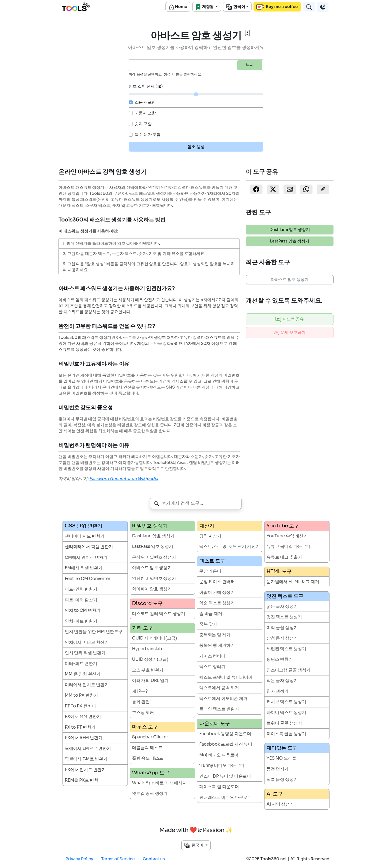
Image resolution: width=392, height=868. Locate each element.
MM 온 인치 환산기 (83, 674)
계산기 (207, 526)
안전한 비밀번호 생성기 (154, 578)
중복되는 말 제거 (215, 635)
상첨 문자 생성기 (282, 638)
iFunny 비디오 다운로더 (222, 765)
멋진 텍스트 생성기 (284, 617)
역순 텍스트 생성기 (217, 603)
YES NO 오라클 (281, 758)
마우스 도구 (145, 727)
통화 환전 (141, 702)
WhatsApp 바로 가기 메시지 (159, 783)
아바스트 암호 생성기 (290, 280)
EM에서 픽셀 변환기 (84, 568)
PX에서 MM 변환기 (83, 717)
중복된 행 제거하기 (217, 645)
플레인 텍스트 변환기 (219, 709)
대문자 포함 (145, 113)
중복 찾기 (208, 624)
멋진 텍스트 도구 (285, 596)
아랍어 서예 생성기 (217, 592)
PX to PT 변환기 (80, 727)
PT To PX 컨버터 (80, 706)
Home (178, 7)
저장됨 (205, 7)
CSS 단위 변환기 (84, 526)
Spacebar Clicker (150, 737)
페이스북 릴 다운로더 (219, 787)
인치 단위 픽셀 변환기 (85, 653)
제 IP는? (140, 691)
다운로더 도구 (215, 724)
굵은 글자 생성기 (282, 606)
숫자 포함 (143, 124)
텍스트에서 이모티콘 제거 (223, 699)
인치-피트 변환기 (81, 621)
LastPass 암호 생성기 (290, 241)
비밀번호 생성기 (150, 526)
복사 (250, 65)
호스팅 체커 (143, 713)
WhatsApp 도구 (151, 773)
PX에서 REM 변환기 (84, 738)
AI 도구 (275, 794)
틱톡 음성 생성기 (282, 779)
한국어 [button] (194, 845)
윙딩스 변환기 (280, 659)
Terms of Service (118, 859)
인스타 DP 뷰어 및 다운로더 (225, 776)
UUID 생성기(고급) (150, 659)
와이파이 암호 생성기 (152, 589)
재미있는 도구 (282, 748)
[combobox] (196, 503)
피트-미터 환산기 (81, 600)
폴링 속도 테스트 (148, 758)
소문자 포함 (145, 102)
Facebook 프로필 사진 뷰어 (226, 744)
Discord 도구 (147, 603)
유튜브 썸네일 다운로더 (288, 546)
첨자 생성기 (277, 691)
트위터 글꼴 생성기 (284, 723)
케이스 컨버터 (212, 656)
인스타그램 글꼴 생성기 (288, 670)
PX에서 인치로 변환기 (85, 770)
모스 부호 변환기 (148, 670)
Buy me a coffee (277, 7)
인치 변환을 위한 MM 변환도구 (94, 632)
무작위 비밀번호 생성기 (154, 557)
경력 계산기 (210, 536)
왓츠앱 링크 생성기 (150, 793)
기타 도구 (142, 628)
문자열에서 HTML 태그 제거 (293, 582)
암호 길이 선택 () (146, 86)
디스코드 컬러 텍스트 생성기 (159, 614)
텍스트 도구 (212, 561)
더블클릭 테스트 (147, 748)
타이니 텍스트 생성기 (286, 713)
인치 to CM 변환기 (82, 610)
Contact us (154, 859)
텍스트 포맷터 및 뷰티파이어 (226, 677)
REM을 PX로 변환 (81, 780)
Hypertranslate (148, 649)
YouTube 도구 (283, 526)
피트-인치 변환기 (81, 589)
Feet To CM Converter (88, 579)
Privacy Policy (79, 859)
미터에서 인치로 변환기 (87, 685)
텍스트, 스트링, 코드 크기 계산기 (229, 546)
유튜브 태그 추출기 (284, 557)
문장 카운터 (210, 571)
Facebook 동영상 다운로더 (225, 734)
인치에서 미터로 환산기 (87, 642)
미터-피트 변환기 (81, 664)
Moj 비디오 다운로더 (219, 755)
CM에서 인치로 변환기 (86, 557)
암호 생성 (196, 147)
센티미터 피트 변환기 (85, 536)
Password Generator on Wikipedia (124, 479)
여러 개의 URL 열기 (150, 681)
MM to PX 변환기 (81, 695)
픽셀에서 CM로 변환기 (86, 759)
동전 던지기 (277, 769)
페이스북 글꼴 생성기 (286, 734)
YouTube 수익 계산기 (287, 536)
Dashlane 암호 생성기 (290, 230)
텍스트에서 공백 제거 (219, 688)
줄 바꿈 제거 (211, 614)
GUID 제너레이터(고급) (154, 638)
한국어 (236, 7)
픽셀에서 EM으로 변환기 (88, 749)
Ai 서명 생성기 (280, 804)
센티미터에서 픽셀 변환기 (89, 547)
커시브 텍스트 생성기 (286, 702)
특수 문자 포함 (148, 134)
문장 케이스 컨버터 (217, 582)
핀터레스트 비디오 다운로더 (225, 797)
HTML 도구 (279, 571)
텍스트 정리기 (212, 667)
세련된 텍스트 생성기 (286, 649)
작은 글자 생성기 (282, 681)
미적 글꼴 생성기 (282, 628)
